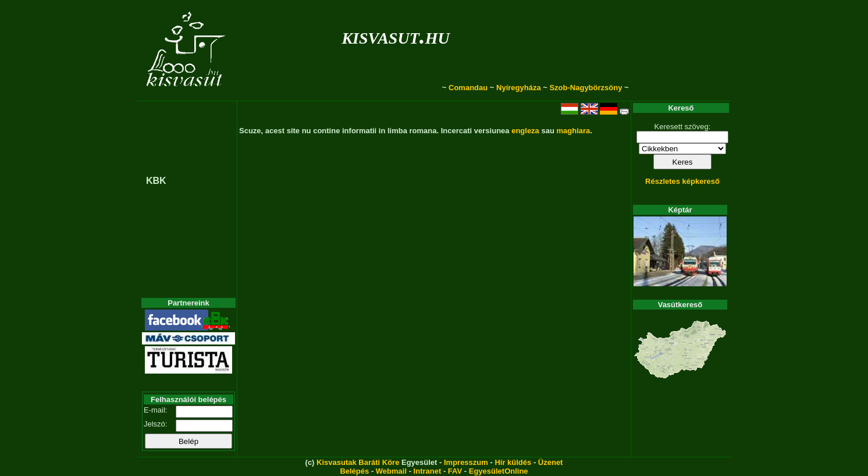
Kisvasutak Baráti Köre (358, 462)
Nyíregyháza (519, 88)
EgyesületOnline (499, 471)
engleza (525, 131)
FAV (455, 471)
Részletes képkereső (682, 181)
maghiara (573, 131)
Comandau (468, 88)
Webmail (391, 471)
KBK (156, 181)
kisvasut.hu (395, 36)
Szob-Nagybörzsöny (586, 88)
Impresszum (466, 462)
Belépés (354, 471)
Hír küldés (513, 462)
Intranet (428, 471)
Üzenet (551, 462)
